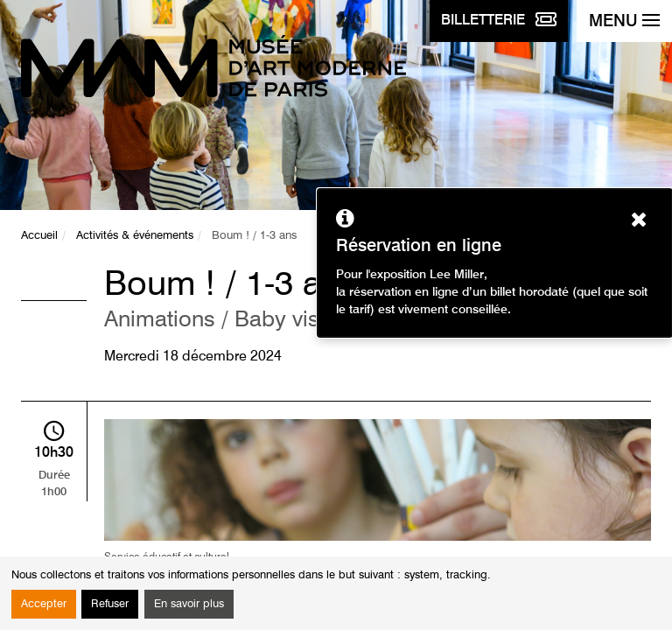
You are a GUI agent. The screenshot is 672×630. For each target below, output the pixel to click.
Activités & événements (135, 236)
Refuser (110, 604)
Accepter (44, 604)
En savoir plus (189, 604)
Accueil (39, 236)
